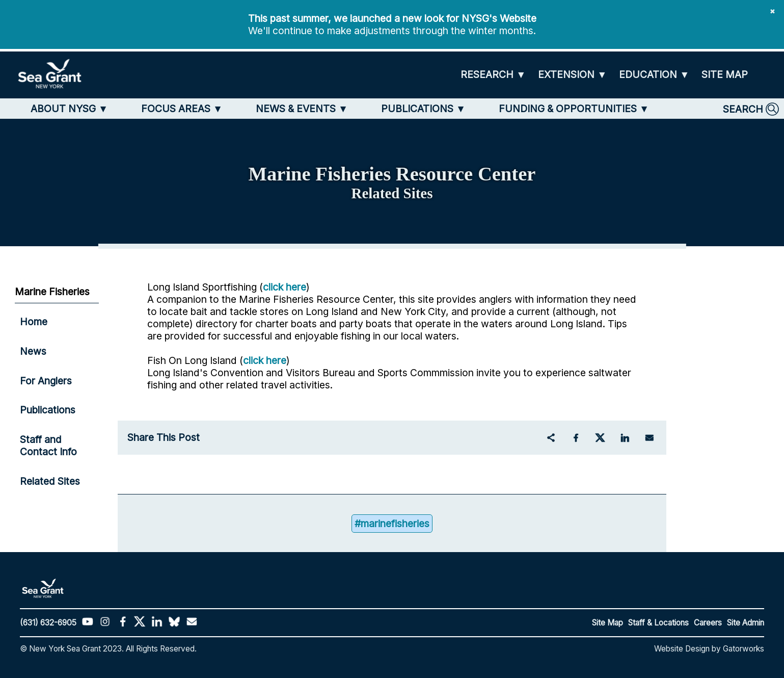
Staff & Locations (658, 623)
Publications (48, 410)
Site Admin (746, 623)
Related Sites (50, 481)
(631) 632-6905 (48, 623)
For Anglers (46, 381)
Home (34, 322)
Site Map (607, 623)
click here (285, 287)
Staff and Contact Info (48, 446)
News (33, 351)
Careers (708, 623)
